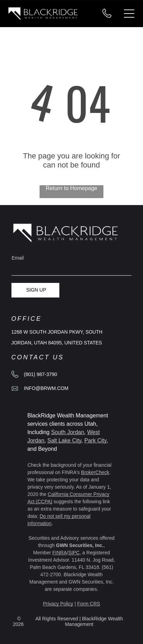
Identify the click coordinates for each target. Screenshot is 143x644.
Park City (95, 441)
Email (18, 258)
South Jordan (68, 432)
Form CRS (89, 604)
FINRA (60, 553)
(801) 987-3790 (41, 374)
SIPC (74, 553)
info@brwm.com (46, 388)
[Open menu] (129, 14)
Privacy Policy (58, 604)
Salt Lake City (64, 441)
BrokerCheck (95, 472)
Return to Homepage (72, 188)
